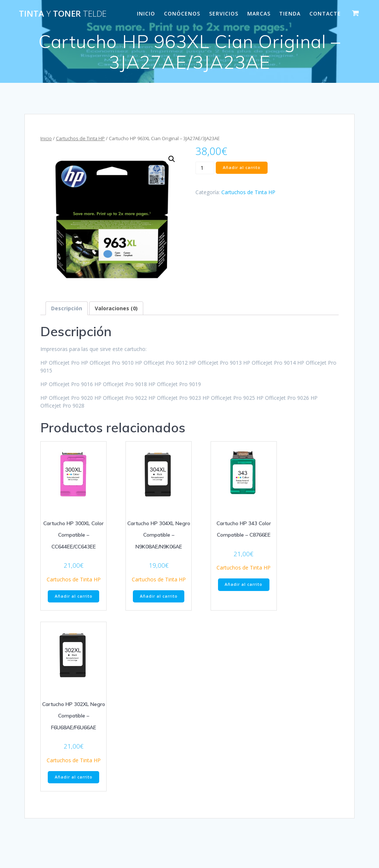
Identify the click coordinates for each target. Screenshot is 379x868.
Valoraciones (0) (116, 308)
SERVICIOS (224, 13)
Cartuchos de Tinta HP (80, 138)
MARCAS (259, 13)
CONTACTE (325, 13)
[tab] (67, 308)
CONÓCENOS (182, 13)
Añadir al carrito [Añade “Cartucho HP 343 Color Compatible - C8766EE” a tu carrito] (244, 584)
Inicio (46, 138)
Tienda (290, 13)
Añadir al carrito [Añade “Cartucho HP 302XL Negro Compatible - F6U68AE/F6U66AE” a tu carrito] (74, 777)
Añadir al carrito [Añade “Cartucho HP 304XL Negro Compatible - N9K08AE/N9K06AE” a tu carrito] (159, 596)
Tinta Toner (63, 14)
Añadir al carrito (242, 168)
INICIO (146, 13)
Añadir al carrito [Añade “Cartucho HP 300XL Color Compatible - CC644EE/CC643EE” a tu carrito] (74, 596)
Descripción (67, 308)
